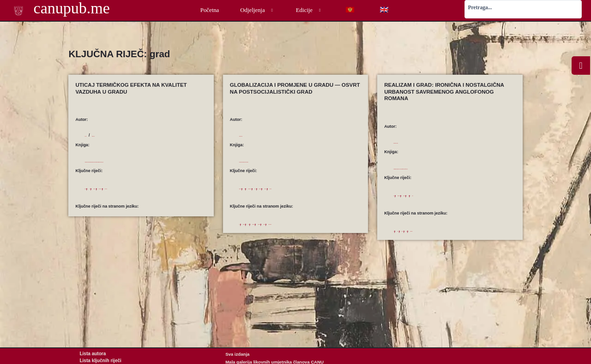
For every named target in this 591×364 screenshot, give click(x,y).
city (242, 231)
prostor (323, 188)
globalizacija (250, 188)
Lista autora (92, 354)
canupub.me (60, 9)
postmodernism (465, 237)
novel (443, 237)
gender (409, 237)
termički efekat (129, 202)
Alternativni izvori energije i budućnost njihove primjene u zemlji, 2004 (143, 167)
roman (479, 202)
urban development (282, 238)
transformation (334, 231)
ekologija (93, 202)
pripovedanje (449, 202)
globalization (260, 231)
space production (303, 231)
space (280, 231)
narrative (427, 237)
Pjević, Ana (95, 135)
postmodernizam (420, 202)
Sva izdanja (237, 354)
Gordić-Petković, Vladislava (420, 142)
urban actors (250, 238)
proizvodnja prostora (295, 188)
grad (108, 202)
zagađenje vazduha (162, 202)
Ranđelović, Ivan (128, 135)
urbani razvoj (278, 195)
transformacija (346, 188)
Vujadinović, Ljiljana (259, 135)
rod (467, 202)
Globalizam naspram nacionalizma (294, 161)
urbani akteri (251, 195)
